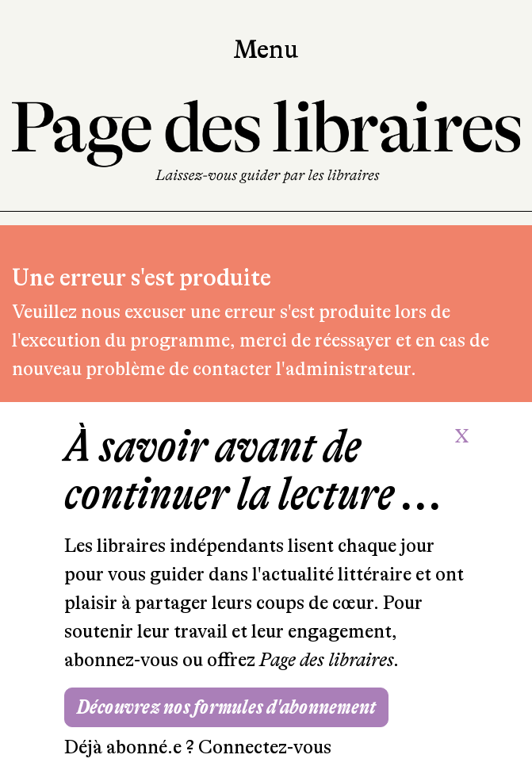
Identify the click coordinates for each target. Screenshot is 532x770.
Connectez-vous (265, 747)
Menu (266, 50)
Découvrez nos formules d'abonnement (227, 707)
